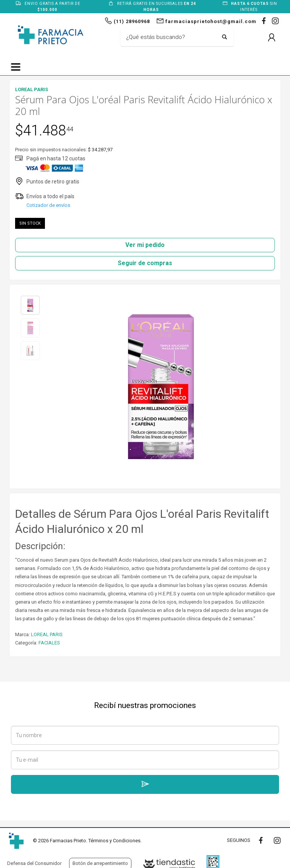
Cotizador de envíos (48, 205)
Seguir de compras (145, 263)
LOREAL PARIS (47, 634)
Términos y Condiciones (114, 841)
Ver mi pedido (145, 245)
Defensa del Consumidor (34, 863)
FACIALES (49, 643)
